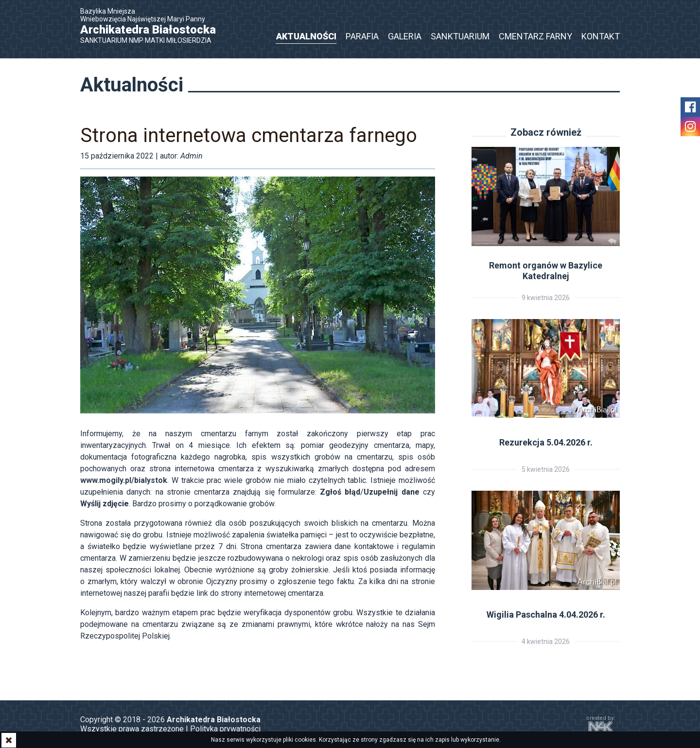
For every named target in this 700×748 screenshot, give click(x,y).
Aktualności (306, 36)
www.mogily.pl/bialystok (124, 480)
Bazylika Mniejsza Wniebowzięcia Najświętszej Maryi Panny (153, 26)
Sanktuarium (460, 36)
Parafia (362, 36)
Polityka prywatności (225, 729)
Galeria (405, 36)
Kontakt (601, 36)
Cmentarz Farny (535, 36)
